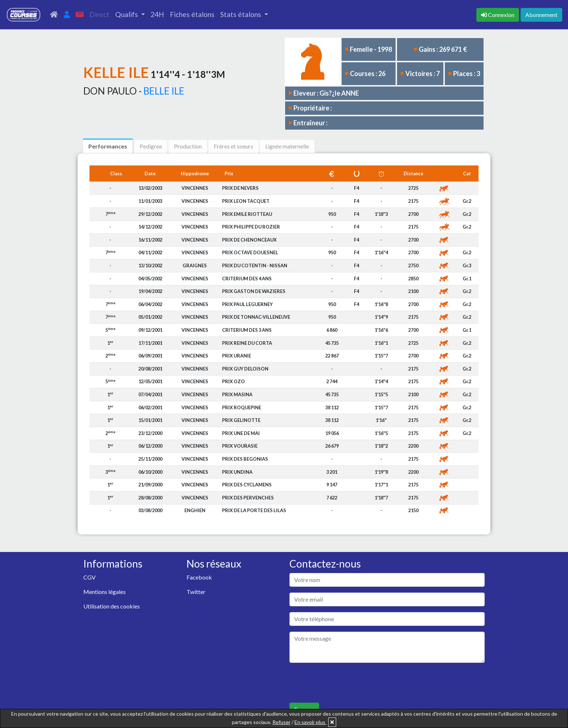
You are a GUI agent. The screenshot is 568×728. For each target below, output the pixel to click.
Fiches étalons (192, 14)
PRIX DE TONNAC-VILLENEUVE (256, 317)
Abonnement (541, 15)
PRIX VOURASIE (240, 446)
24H (157, 14)
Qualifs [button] (127, 14)
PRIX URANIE (237, 356)
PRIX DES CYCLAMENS (247, 485)
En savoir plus (310, 722)
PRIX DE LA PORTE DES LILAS (254, 510)
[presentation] (344, 683)
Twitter (196, 592)
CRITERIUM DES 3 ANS (247, 330)
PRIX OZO (233, 381)
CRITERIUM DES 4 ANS (247, 279)
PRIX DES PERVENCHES (248, 498)
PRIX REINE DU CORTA (247, 343)
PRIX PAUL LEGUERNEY (247, 304)
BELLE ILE (164, 91)
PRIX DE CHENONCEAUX (249, 240)
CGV (89, 577)
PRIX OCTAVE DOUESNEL (250, 252)
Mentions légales (105, 592)
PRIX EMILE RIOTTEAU (247, 214)
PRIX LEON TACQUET (246, 201)
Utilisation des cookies (112, 606)
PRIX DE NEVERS (240, 188)
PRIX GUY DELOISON (245, 369)
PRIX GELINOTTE (241, 420)
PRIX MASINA (237, 394)
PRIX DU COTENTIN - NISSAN (255, 265)
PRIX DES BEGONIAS (245, 459)
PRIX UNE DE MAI (241, 433)
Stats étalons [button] (241, 14)
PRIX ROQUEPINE (242, 407)
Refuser (281, 722)
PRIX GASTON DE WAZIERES (254, 291)
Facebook (199, 577)
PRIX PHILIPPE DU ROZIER (251, 227)
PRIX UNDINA (237, 472)
